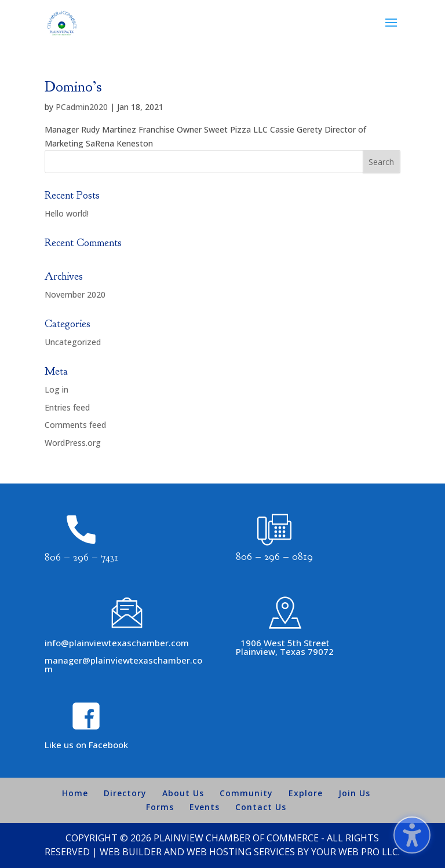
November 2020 (75, 294)
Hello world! (67, 213)
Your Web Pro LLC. (355, 852)
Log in (56, 389)
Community (246, 793)
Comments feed (75, 425)
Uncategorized (73, 342)
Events (205, 807)
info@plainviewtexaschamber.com (117, 643)
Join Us (354, 793)
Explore (306, 793)
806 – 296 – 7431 (81, 557)
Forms (160, 807)
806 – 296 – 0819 (274, 557)
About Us (183, 793)
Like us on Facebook (86, 745)
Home (75, 793)
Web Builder (131, 852)
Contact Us (261, 807)
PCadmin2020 (82, 107)
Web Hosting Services (241, 852)
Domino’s (73, 87)
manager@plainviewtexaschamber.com (123, 664)
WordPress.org (73, 443)
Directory (125, 793)
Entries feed (67, 407)
